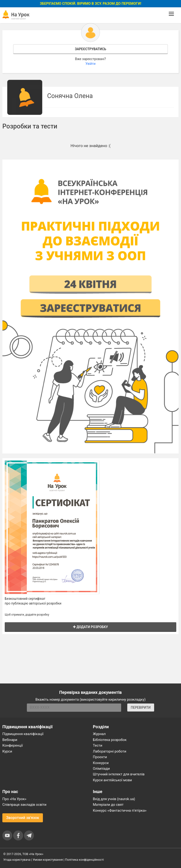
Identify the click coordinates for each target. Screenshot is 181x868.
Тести (98, 745)
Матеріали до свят (108, 805)
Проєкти (100, 757)
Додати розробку (90, 627)
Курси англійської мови (112, 780)
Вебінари (10, 740)
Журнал (99, 734)
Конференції (13, 745)
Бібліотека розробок (110, 740)
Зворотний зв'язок (23, 818)
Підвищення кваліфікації (23, 734)
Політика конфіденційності (84, 860)
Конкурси (101, 763)
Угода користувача (17, 860)
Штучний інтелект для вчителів (119, 774)
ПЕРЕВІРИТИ (141, 708)
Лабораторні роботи (110, 751)
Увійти (91, 64)
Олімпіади (101, 769)
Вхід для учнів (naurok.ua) (114, 799)
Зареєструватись (90, 49)
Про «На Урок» (14, 799)
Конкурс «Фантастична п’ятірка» (120, 810)
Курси (7, 751)
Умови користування (48, 860)
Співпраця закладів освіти (24, 805)
